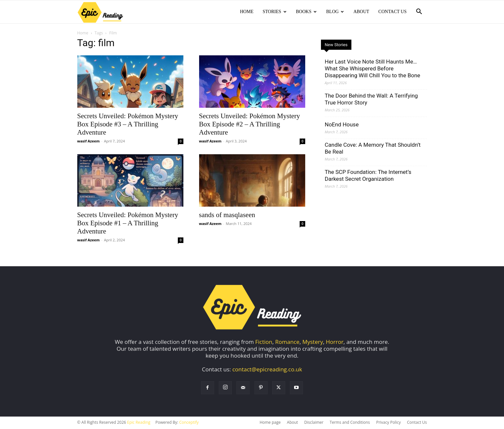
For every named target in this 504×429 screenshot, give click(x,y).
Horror (335, 342)
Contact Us (392, 12)
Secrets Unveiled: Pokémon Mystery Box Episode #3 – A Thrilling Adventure (128, 125)
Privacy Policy (389, 423)
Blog (335, 12)
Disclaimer (314, 423)
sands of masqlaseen (227, 215)
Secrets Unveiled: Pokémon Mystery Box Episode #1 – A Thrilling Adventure (128, 224)
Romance (287, 342)
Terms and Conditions (350, 423)
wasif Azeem (89, 142)
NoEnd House (342, 125)
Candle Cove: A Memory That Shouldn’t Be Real (373, 149)
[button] (419, 12)
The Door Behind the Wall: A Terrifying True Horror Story (371, 100)
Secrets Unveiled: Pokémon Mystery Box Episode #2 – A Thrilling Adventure (250, 125)
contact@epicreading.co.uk (267, 370)
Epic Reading (139, 423)
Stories (275, 12)
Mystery (313, 342)
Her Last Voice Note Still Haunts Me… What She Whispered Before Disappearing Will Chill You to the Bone (373, 69)
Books (306, 12)
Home (247, 12)
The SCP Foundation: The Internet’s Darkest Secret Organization (368, 176)
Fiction (264, 342)
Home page (270, 423)
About (361, 12)
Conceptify (189, 423)
